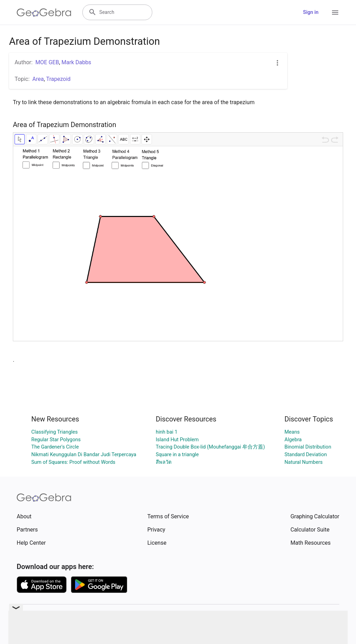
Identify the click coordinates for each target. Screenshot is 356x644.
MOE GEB (47, 62)
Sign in (311, 12)
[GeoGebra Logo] (44, 12)
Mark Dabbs (76, 62)
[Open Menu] (335, 12)
